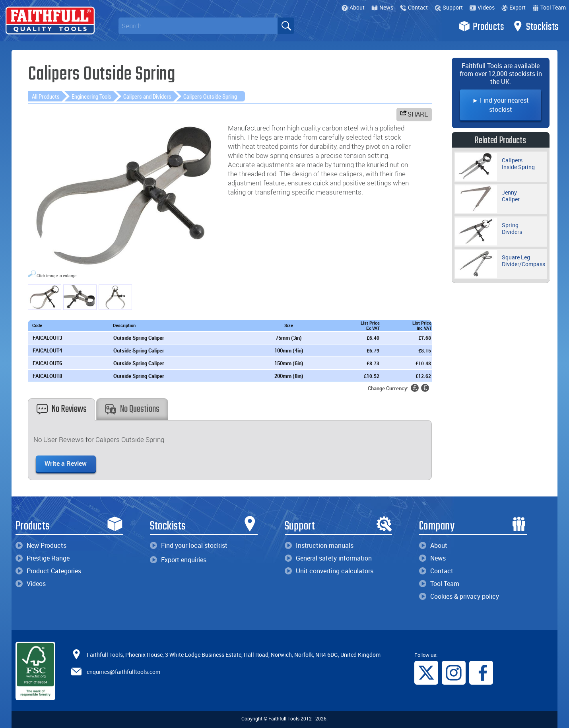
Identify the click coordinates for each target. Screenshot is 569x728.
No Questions (132, 409)
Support (449, 7)
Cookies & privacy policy (459, 596)
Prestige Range (43, 558)
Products (481, 26)
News (382, 7)
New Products (41, 545)
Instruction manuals (319, 545)
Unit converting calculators (329, 571)
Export (514, 7)
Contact (414, 7)
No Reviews (62, 409)
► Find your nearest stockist (501, 105)
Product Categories (48, 571)
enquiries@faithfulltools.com (123, 672)
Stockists (535, 26)
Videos (482, 7)
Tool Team (549, 7)
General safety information (328, 558)
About (353, 7)
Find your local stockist (189, 545)
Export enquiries (178, 560)
